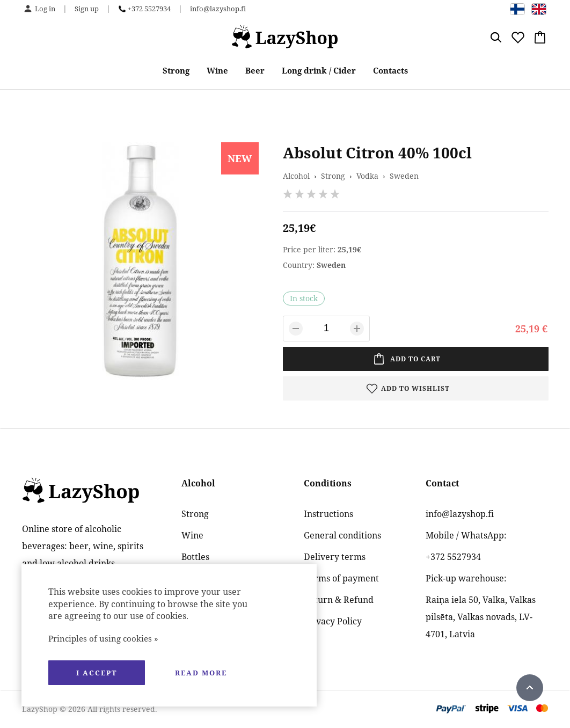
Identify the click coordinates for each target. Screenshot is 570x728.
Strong (176, 70)
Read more (201, 673)
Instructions (328, 514)
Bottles (195, 557)
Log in (45, 9)
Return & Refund (339, 600)
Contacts (390, 70)
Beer (255, 70)
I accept (97, 673)
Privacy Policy (333, 621)
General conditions (342, 535)
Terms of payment (341, 578)
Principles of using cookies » (103, 638)
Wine (217, 70)
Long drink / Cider (319, 70)
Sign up (87, 9)
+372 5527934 (149, 9)
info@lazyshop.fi (218, 9)
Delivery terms (335, 557)
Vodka (367, 176)
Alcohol (296, 176)
